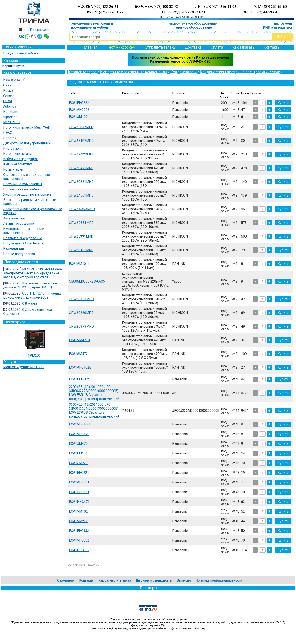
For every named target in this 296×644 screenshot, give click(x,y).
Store (235, 93)
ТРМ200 (34, 341)
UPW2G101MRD (81, 250)
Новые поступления (19, 254)
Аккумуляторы (15, 218)
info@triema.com (36, 30)
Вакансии (184, 580)
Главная (91, 47)
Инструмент (13, 148)
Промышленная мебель (22, 189)
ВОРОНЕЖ (157, 6)
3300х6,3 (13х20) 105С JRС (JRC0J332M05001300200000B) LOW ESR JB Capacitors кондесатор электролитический (94, 410)
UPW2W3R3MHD (82, 209)
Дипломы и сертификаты (154, 580)
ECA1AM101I (79, 264)
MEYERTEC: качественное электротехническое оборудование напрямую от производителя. (33, 273)
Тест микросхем (121, 47)
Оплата (217, 47)
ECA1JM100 (78, 117)
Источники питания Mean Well (26, 127)
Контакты (272, 47)
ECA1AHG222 (79, 110)
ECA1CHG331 (79, 492)
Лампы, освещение (19, 224)
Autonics (10, 106)
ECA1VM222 (78, 521)
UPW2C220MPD (81, 313)
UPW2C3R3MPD (81, 326)
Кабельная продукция (20, 159)
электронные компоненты (92, 23)
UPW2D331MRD (81, 223)
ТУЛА (269, 6)
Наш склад (12, 80)
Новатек (10, 138)
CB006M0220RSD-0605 (87, 281)
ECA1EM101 (78, 453)
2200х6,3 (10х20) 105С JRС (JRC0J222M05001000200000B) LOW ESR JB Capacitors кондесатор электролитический (94, 393)
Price (245, 93)
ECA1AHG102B (80, 367)
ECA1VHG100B (80, 424)
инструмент (283, 23)
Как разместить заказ (115, 580)
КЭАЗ (7, 133)
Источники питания (18, 154)
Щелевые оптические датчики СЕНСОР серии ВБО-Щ (30, 285)
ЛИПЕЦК (216, 6)
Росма (8, 91)
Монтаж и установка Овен (24, 367)
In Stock (224, 95)
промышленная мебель (90, 27)
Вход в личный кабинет (22, 53)
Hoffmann (10, 112)
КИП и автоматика (278, 27)
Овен (7, 85)
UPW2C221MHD (81, 182)
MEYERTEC (11, 122)
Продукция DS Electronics (23, 243)
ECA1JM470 (78, 444)
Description (130, 93)
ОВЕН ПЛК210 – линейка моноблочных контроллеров (32, 295)
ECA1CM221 (78, 463)
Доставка (193, 47)
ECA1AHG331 (79, 482)
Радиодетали (13, 249)
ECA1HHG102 (79, 550)
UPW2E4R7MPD (81, 141)
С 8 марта (29, 303)
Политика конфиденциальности (219, 580)
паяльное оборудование (193, 27)
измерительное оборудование (193, 23)
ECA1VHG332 (79, 540)
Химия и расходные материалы (28, 195)
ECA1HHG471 (79, 502)
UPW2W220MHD (82, 154)
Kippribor (10, 117)
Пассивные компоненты (23, 184)
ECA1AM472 (78, 354)
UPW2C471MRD (81, 168)
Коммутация (13, 169)
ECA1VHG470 (79, 434)
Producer (179, 93)
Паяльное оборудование (23, 238)
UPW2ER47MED (81, 127)
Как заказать (243, 47)
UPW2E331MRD (81, 236)
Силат (8, 101)
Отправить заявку (160, 47)
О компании (66, 580)
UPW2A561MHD (81, 195)
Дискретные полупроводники (27, 143)
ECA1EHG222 (79, 103)
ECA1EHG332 (79, 531)
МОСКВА (98, 6)
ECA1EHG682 (79, 379)
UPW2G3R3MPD (81, 299)
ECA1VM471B (79, 340)
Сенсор (9, 96)
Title (72, 93)
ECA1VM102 (78, 511)
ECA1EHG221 (79, 473)
